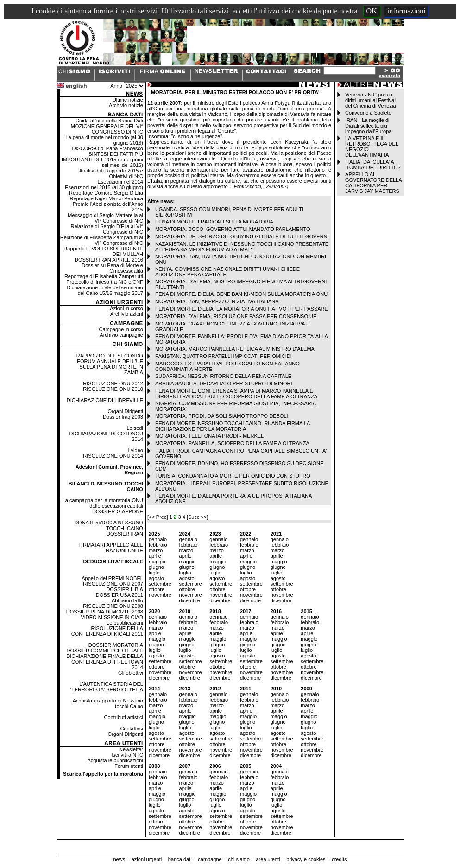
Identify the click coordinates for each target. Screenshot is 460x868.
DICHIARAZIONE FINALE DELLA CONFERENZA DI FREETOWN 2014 (105, 662)
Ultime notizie (128, 100)
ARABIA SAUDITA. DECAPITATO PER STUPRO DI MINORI (224, 383)
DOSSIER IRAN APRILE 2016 (109, 260)
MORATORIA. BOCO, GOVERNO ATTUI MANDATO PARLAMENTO (233, 229)
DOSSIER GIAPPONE (118, 511)
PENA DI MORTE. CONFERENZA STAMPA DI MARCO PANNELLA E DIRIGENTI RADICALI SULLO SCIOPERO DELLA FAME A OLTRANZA (236, 394)
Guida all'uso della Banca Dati (109, 121)
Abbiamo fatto (127, 600)
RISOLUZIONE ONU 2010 (113, 389)
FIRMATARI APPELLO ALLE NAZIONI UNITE (111, 548)
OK (372, 11)
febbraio (158, 545)
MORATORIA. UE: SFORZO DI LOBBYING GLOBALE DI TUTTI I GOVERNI (242, 236)
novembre (160, 595)
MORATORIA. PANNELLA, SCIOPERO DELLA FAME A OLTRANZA (232, 443)
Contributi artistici (124, 717)
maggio (157, 562)
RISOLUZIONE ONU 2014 (113, 456)
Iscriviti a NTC (127, 755)
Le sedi (135, 428)
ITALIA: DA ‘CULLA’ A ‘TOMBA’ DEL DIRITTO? (373, 165)
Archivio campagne (121, 335)
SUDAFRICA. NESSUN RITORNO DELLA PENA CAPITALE (223, 376)
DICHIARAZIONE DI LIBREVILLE (105, 400)
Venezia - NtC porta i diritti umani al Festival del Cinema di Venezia (370, 100)
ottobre (157, 589)
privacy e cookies (306, 859)
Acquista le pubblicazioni (115, 760)
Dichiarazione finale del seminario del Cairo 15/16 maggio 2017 (105, 290)
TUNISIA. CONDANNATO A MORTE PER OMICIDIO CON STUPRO (233, 476)
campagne (210, 859)
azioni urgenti (147, 859)
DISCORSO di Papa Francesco (107, 148)
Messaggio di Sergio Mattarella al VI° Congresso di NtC (105, 218)
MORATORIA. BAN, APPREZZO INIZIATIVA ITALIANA (217, 301)
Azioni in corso (126, 308)
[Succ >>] (197, 517)
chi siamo (239, 859)
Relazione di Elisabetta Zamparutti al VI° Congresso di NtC (102, 240)
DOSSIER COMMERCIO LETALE (104, 651)
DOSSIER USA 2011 (120, 595)
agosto (156, 578)
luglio (155, 573)
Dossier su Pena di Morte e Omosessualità (112, 268)
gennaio (158, 539)
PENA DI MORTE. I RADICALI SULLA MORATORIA (214, 222)
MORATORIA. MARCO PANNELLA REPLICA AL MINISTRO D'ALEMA (235, 349)
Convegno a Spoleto (368, 113)
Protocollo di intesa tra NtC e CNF (105, 282)
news (119, 859)
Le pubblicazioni (125, 623)
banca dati (180, 859)
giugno (156, 567)
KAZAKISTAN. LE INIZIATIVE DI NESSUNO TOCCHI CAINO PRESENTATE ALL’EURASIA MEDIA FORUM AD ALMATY (242, 247)
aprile (155, 556)
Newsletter (131, 749)
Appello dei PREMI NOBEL (112, 578)
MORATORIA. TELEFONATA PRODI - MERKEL (209, 436)
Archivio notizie (126, 105)
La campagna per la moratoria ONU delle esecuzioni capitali (103, 503)
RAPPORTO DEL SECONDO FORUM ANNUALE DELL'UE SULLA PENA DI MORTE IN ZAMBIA (110, 364)
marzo (156, 550)
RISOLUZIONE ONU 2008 (113, 606)
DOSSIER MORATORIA (116, 645)
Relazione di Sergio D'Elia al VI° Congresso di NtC (107, 229)
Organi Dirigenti (125, 411)
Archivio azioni (127, 314)
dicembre (190, 600)
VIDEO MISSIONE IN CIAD (112, 617)
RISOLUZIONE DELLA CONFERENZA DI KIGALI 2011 (107, 631)
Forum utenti (129, 766)
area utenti (268, 859)
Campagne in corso (121, 329)
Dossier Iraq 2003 (123, 417)
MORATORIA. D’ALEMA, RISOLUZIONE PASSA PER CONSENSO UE (236, 316)
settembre (160, 584)
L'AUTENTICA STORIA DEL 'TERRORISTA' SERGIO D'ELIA (107, 687)
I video (135, 450)
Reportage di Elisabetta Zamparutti (104, 276)
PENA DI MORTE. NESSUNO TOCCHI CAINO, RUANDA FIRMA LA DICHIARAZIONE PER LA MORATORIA (233, 426)
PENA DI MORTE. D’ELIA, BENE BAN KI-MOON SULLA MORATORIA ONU (241, 294)
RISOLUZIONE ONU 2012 (113, 383)
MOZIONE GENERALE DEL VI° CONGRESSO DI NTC (107, 129)
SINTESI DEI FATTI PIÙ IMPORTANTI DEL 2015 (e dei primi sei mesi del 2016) (102, 160)
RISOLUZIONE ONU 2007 (113, 584)
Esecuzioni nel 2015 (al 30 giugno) (104, 187)
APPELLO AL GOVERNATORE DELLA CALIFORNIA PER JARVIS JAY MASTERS (373, 183)
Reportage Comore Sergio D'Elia (106, 193)
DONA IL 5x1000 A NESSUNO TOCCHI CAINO (109, 525)
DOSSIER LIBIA (124, 589)
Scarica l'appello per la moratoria (103, 774)
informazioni (406, 11)
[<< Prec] (158, 517)
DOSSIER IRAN (125, 534)
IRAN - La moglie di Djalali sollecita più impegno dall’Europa (368, 126)
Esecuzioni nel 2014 (120, 182)
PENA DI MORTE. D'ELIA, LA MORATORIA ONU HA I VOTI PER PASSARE (242, 309)
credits (339, 859)
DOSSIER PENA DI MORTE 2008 (105, 612)
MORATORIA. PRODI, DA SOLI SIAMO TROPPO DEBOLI (222, 416)
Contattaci (132, 728)
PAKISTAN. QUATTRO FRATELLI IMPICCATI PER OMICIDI (224, 356)
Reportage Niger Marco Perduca (107, 198)
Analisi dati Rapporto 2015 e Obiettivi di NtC (111, 173)
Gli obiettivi (131, 673)
